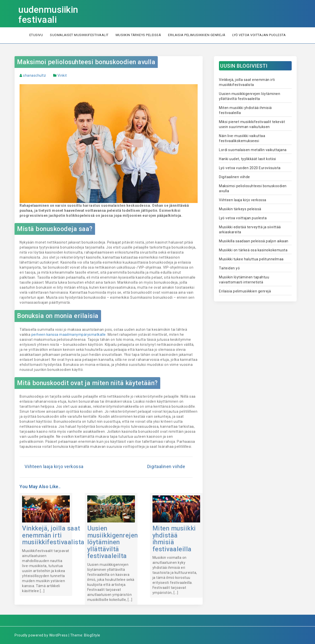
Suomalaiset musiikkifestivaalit (79, 35)
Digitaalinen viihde (166, 466)
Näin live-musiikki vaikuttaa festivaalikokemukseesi (242, 138)
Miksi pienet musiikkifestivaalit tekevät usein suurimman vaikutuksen (252, 124)
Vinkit (62, 75)
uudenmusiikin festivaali (48, 15)
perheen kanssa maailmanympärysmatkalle (69, 335)
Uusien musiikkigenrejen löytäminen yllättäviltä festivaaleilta (113, 542)
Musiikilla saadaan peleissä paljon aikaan (254, 241)
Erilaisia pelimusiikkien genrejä (197, 35)
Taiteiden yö (229, 268)
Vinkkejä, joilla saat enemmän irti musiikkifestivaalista (53, 535)
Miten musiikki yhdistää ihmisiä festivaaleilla (174, 539)
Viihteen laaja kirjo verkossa (54, 466)
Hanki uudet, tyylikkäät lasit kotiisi (248, 159)
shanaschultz (34, 75)
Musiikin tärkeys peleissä (138, 35)
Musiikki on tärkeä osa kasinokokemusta (253, 250)
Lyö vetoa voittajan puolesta (259, 35)
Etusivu (36, 35)
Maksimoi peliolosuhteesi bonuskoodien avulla (86, 62)
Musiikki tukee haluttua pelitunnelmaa (251, 259)
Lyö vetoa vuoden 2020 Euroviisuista (250, 168)
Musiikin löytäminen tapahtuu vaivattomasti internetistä (244, 280)
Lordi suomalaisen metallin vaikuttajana (253, 150)
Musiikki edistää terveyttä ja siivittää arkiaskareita (250, 230)
